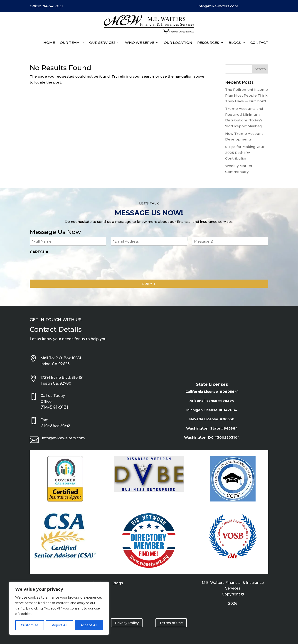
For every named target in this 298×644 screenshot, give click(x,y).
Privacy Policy (127, 623)
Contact (259, 43)
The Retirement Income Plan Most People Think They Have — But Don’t (246, 95)
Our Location (178, 43)
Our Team (70, 43)
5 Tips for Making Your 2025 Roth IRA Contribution (245, 152)
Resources (208, 43)
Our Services (102, 43)
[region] (59, 608)
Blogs (118, 583)
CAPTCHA (39, 252)
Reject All (59, 625)
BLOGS (235, 43)
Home (49, 43)
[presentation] (64, 266)
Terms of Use (171, 623)
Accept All (89, 625)
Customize (30, 625)
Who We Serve (140, 43)
